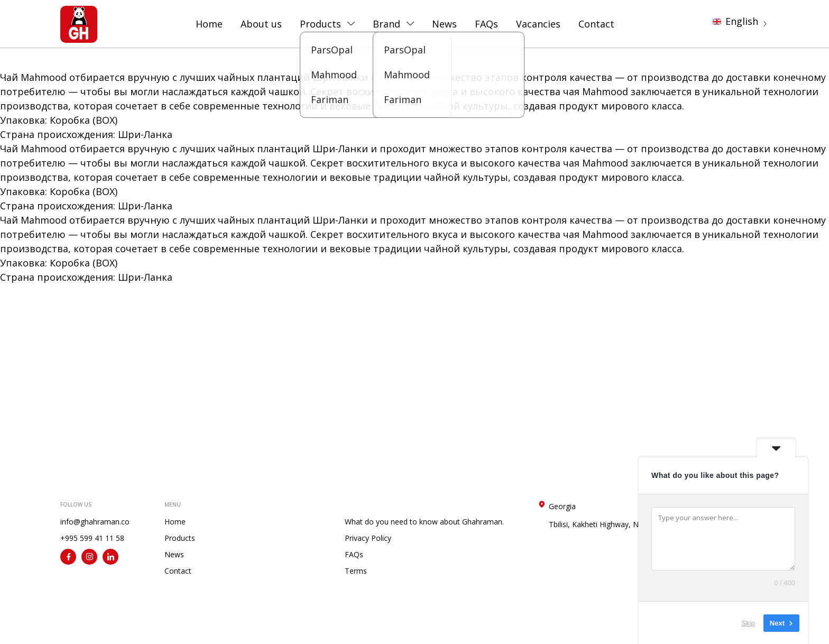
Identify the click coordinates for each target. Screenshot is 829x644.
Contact (596, 24)
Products (320, 24)
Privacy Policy (368, 538)
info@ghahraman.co (95, 522)
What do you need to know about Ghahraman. (424, 522)
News (444, 24)
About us (261, 24)
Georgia (601, 516)
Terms (356, 571)
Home (209, 24)
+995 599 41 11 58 (92, 538)
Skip (748, 623)
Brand (386, 24)
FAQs (486, 24)
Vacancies (538, 24)
